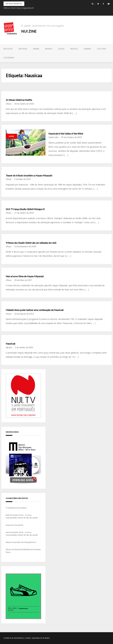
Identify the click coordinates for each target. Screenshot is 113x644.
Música (74, 49)
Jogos (61, 49)
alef (8, 532)
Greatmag (36, 638)
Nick (8, 515)
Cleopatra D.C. (30, 542)
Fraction (23, 508)
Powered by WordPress (14, 638)
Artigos (23, 49)
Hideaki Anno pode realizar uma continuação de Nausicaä (35, 310)
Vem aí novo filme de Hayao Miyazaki (25, 276)
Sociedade (9, 58)
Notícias (8, 49)
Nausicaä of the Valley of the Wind (66, 134)
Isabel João (53, 137)
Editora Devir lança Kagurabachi (19, 8)
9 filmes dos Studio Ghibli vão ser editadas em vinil (31, 243)
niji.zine (9, 347)
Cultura (101, 49)
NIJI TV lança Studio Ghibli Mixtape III (25, 209)
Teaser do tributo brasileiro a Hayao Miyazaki (29, 176)
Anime (36, 49)
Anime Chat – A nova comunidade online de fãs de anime (22, 516)
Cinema (87, 49)
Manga (49, 49)
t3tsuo (9, 104)
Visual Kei (19, 525)
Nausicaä (10, 344)
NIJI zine (29, 31)
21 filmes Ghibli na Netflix (19, 100)
